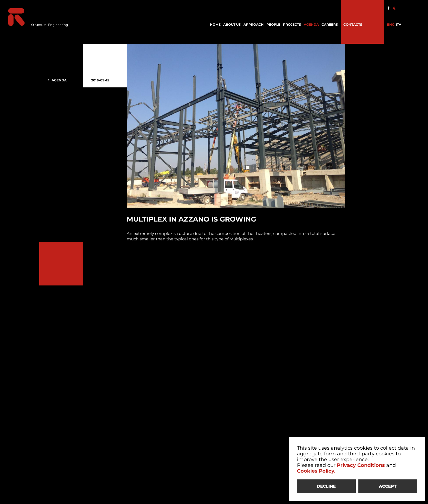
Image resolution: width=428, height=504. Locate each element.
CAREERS (330, 24)
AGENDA (311, 24)
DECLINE (326, 486)
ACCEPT (388, 486)
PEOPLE (273, 24)
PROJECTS (292, 24)
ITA (399, 24)
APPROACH (254, 24)
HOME (215, 24)
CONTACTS (353, 24)
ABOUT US (232, 24)
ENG (391, 24)
